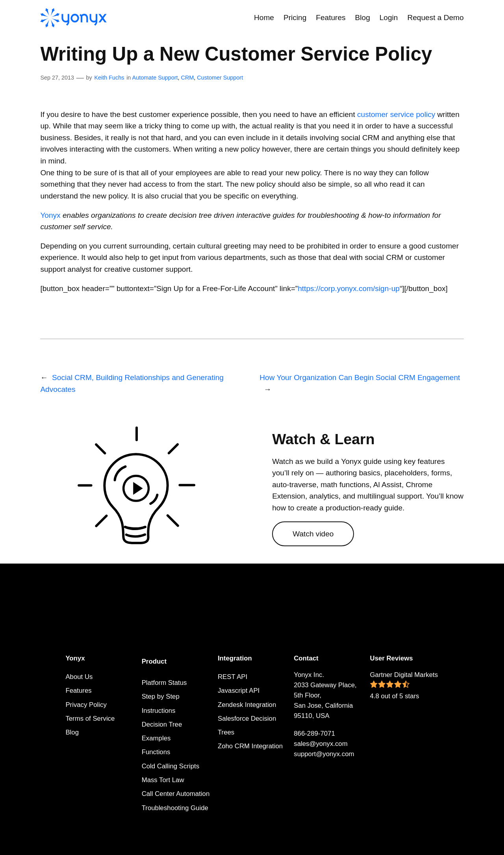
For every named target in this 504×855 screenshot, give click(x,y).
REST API (233, 677)
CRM (188, 78)
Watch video (313, 534)
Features (78, 691)
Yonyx (50, 215)
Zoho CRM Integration (250, 746)
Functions (156, 752)
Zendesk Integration (247, 705)
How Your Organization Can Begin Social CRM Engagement (360, 377)
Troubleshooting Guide (175, 808)
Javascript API (239, 691)
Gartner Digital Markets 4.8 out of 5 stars (404, 685)
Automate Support (155, 78)
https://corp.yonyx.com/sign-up (349, 288)
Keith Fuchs (109, 78)
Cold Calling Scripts (170, 766)
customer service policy (396, 114)
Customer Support (220, 78)
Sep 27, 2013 (57, 78)
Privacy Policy (86, 705)
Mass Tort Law (163, 780)
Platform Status (164, 683)
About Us (79, 677)
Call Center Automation (176, 794)
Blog (72, 732)
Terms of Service (90, 719)
